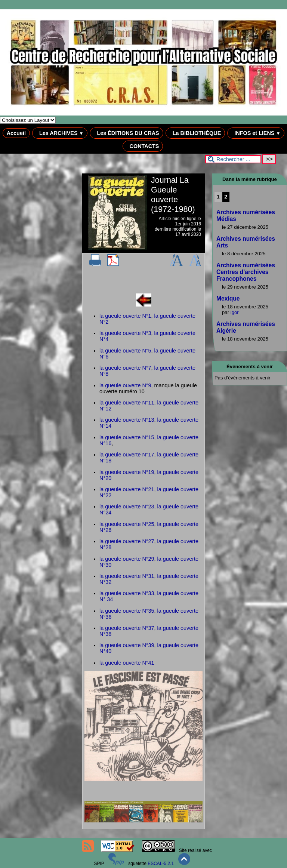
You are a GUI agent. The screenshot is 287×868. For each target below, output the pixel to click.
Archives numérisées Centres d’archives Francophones (246, 272)
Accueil (16, 133)
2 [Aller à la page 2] (226, 197)
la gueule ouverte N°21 (127, 489)
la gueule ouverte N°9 (125, 385)
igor (235, 312)
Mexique (228, 298)
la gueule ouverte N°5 (125, 351)
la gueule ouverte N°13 (127, 420)
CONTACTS (143, 146)
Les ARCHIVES (60, 133)
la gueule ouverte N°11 (127, 403)
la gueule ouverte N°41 (127, 663)
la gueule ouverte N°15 (127, 437)
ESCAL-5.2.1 (161, 864)
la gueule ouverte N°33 (127, 593)
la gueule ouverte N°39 (127, 645)
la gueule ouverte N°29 (127, 559)
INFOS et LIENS (256, 133)
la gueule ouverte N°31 (127, 576)
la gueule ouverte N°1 (125, 316)
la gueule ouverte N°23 (127, 507)
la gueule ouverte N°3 (125, 333)
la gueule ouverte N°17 (127, 455)
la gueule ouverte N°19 (127, 472)
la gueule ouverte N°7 (125, 368)
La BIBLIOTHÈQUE (195, 133)
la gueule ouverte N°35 (127, 611)
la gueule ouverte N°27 (127, 541)
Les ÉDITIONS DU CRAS (126, 133)
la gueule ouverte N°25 (127, 524)
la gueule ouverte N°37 (127, 628)
